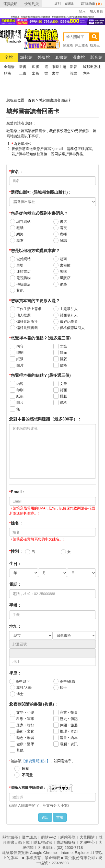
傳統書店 (24, 284)
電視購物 (24, 278)
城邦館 (26, 57)
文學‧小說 (25, 712)
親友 (20, 241)
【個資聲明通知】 (36, 761)
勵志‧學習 (25, 738)
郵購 (63, 271)
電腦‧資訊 (69, 744)
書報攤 (65, 265)
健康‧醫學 (25, 744)
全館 (9, 57)
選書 (46, 67)
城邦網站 (24, 222)
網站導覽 (68, 837)
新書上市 (23, 67)
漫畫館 (79, 57)
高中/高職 (67, 681)
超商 (63, 259)
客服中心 (87, 842)
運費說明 (10, 4)
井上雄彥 (81, 45)
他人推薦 (24, 315)
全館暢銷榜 (9, 67)
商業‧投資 (69, 712)
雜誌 (63, 241)
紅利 (58, 4)
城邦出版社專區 (92, 67)
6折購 (69, 4)
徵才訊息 (29, 837)
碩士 (63, 688)
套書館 (61, 57)
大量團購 (87, 837)
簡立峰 (68, 45)
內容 (20, 346)
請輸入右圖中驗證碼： (28, 787)
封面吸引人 (69, 315)
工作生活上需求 (29, 309)
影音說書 (74, 67)
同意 (26, 769)
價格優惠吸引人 (72, 328)
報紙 (20, 228)
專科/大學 (24, 688)
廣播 (63, 234)
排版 (63, 359)
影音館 (96, 57)
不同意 (27, 775)
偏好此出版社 (27, 322)
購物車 (94, 4)
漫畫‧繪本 (69, 738)
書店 (63, 222)
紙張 (20, 359)
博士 (20, 694)
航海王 (95, 45)
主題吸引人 (69, 309)
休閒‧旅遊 (69, 725)
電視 (63, 228)
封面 (63, 352)
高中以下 (23, 681)
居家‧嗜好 (25, 725)
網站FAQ (49, 837)
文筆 (63, 346)
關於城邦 (10, 837)
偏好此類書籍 (27, 328)
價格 (63, 365)
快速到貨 (32, 4)
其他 (20, 290)
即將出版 (36, 67)
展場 (20, 265)
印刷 (20, 352)
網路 (20, 234)
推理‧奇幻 (69, 731)
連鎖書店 (24, 271)
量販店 (65, 278)
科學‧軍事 (25, 719)
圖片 (20, 365)
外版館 (44, 57)
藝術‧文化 (25, 731)
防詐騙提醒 (66, 842)
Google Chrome (43, 853)
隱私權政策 (43, 842)
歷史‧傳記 (69, 719)
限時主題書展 (59, 67)
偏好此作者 (69, 322)
